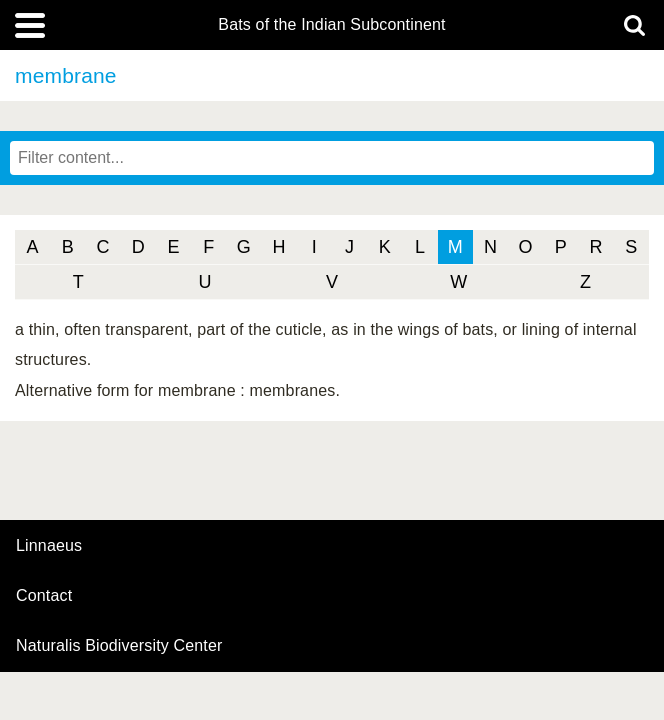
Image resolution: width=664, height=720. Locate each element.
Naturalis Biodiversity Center (119, 646)
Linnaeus (49, 546)
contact (44, 595)
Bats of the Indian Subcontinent (331, 25)
